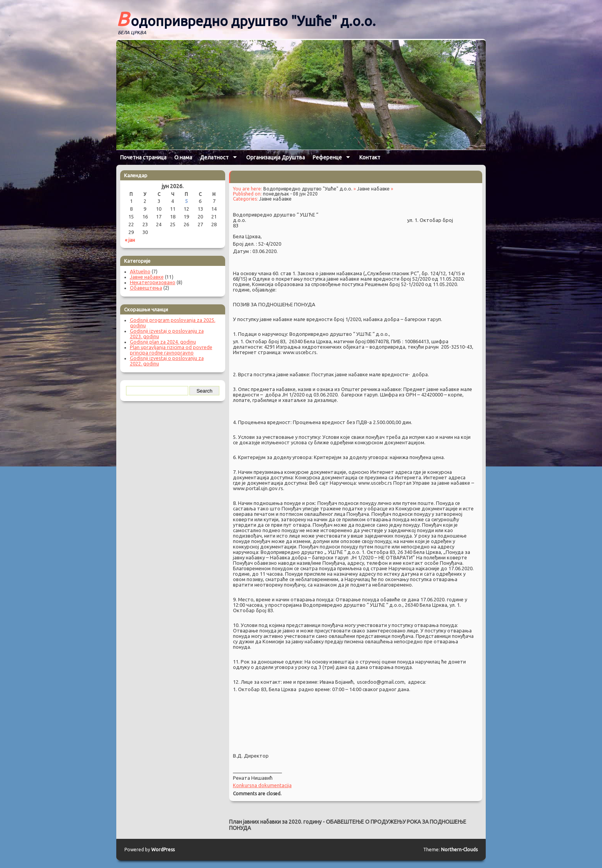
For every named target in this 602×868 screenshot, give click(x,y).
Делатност (214, 157)
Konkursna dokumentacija (262, 785)
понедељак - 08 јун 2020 (290, 194)
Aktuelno (140, 271)
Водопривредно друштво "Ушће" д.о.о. (246, 19)
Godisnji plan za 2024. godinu (163, 342)
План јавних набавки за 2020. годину (275, 822)
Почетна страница (143, 157)
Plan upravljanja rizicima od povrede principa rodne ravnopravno (171, 350)
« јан (130, 240)
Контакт (370, 157)
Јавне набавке (373, 189)
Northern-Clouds (459, 850)
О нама (183, 157)
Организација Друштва (276, 157)
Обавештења (146, 288)
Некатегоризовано (153, 282)
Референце (327, 157)
